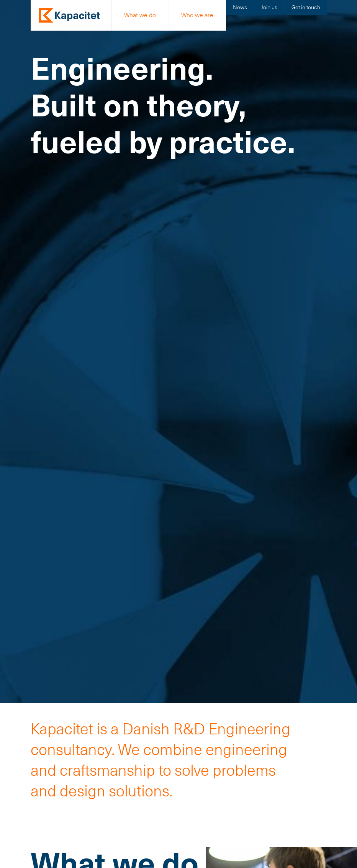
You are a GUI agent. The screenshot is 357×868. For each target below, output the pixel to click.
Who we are (197, 15)
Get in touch (306, 7)
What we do (140, 15)
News (240, 7)
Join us (269, 7)
